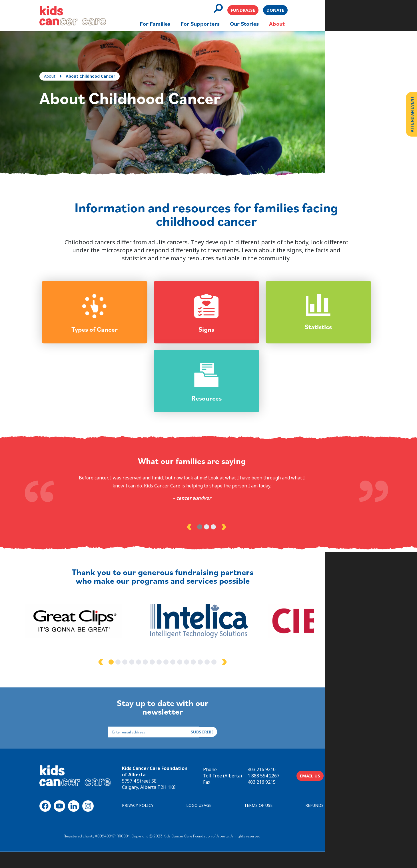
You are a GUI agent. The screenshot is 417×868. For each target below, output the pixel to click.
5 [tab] (185, 680)
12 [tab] (232, 680)
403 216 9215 (306, 796)
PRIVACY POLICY (162, 823)
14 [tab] (246, 680)
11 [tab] (226, 680)
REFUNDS (359, 823)
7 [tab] (198, 680)
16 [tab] (260, 680)
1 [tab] (202, 543)
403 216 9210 (306, 784)
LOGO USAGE (230, 823)
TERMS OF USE (296, 823)
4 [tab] (178, 680)
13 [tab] (239, 680)
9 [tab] (212, 680)
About (59, 68)
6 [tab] (191, 680)
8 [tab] (205, 680)
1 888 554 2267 (308, 790)
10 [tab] (219, 680)
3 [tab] (215, 543)
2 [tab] (209, 543)
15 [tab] (253, 680)
